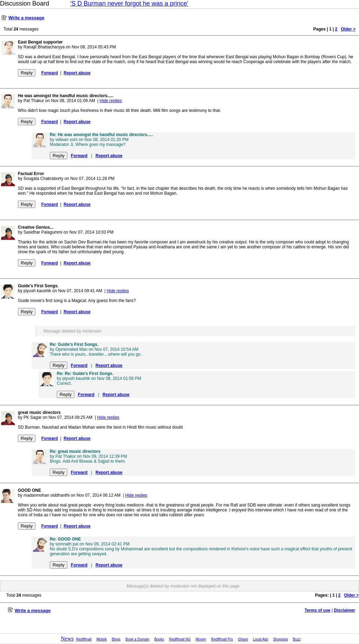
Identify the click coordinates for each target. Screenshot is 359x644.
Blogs (116, 639)
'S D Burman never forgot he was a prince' (129, 4)
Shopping (280, 639)
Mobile (101, 639)
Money (201, 639)
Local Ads (261, 639)
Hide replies (111, 101)
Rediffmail (84, 639)
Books (159, 639)
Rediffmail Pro (222, 639)
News (67, 639)
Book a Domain (137, 639)
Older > (348, 29)
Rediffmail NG (180, 639)
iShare (243, 639)
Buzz (297, 639)
